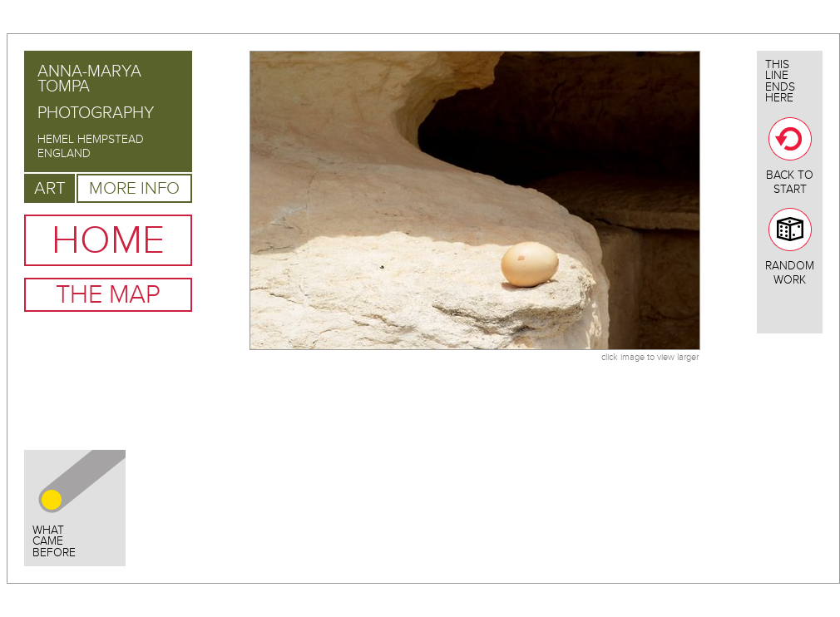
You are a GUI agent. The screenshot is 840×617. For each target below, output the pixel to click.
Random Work (790, 247)
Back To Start (790, 157)
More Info (134, 188)
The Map (108, 295)
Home (108, 240)
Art (50, 188)
